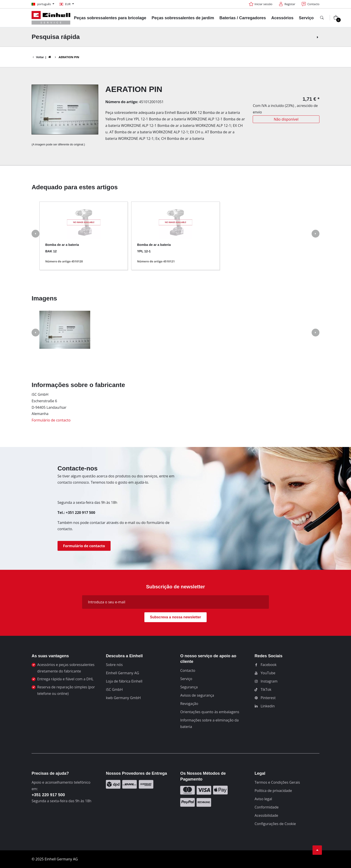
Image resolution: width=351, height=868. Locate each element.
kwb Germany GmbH (123, 698)
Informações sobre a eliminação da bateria (209, 723)
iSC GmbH (114, 689)
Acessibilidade (266, 815)
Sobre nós (114, 665)
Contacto (188, 670)
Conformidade (266, 807)
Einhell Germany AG (122, 673)
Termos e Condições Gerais (277, 782)
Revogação (189, 704)
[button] (35, 234)
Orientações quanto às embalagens (210, 712)
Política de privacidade (273, 791)
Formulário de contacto (51, 420)
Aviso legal (263, 799)
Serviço (186, 679)
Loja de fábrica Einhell (124, 681)
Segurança (189, 687)
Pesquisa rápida (175, 37)
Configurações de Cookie (275, 824)
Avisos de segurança (197, 695)
